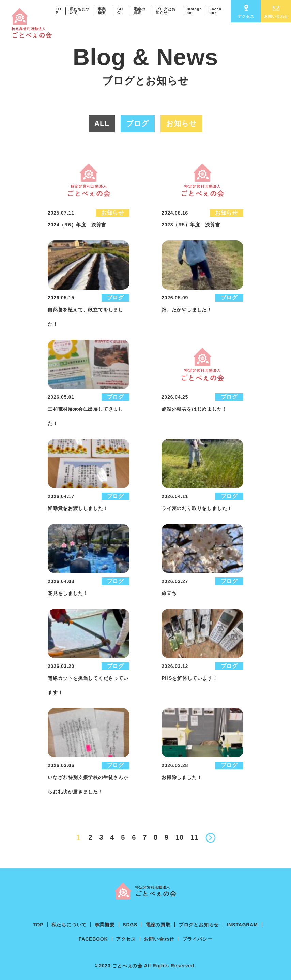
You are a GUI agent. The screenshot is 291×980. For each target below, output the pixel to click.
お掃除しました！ (182, 777)
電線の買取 (139, 11)
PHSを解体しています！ (189, 678)
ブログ (116, 298)
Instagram (194, 11)
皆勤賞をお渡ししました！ (78, 508)
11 (195, 837)
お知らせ (113, 213)
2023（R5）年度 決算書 (191, 225)
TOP (58, 11)
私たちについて (80, 11)
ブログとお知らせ (166, 11)
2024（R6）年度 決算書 (77, 225)
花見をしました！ (68, 593)
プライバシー (197, 939)
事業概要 (102, 11)
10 (180, 837)
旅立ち (169, 593)
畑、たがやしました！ (187, 310)
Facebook (215, 11)
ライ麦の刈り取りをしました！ (197, 508)
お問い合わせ (276, 12)
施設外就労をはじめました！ (194, 409)
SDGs (120, 11)
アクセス (246, 12)
